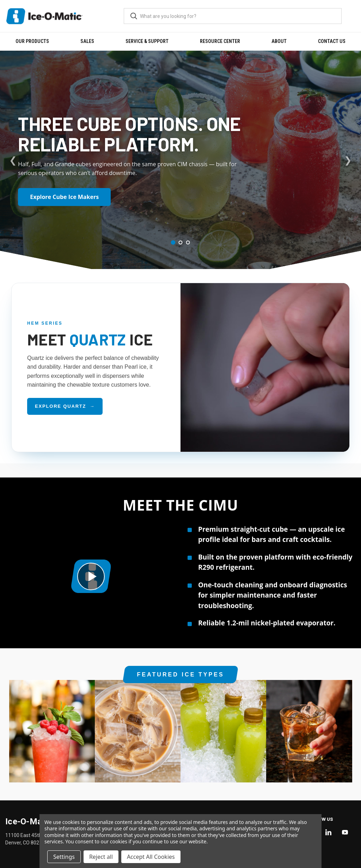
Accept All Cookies (151, 857)
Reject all (101, 857)
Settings (64, 857)
